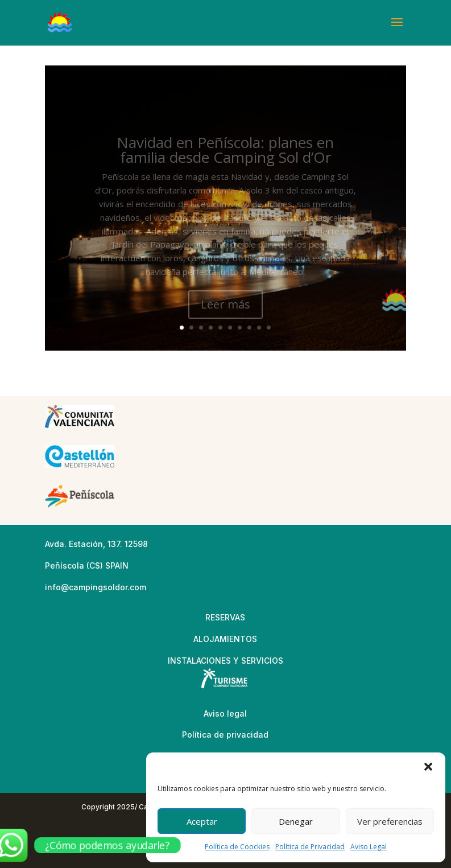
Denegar (296, 821)
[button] (428, 767)
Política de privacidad (225, 735)
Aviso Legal (369, 847)
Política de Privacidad (310, 847)
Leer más (226, 312)
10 (269, 328)
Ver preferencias (390, 821)
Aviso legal (225, 713)
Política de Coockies (237, 847)
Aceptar (202, 821)
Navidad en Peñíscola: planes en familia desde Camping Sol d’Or (225, 158)
